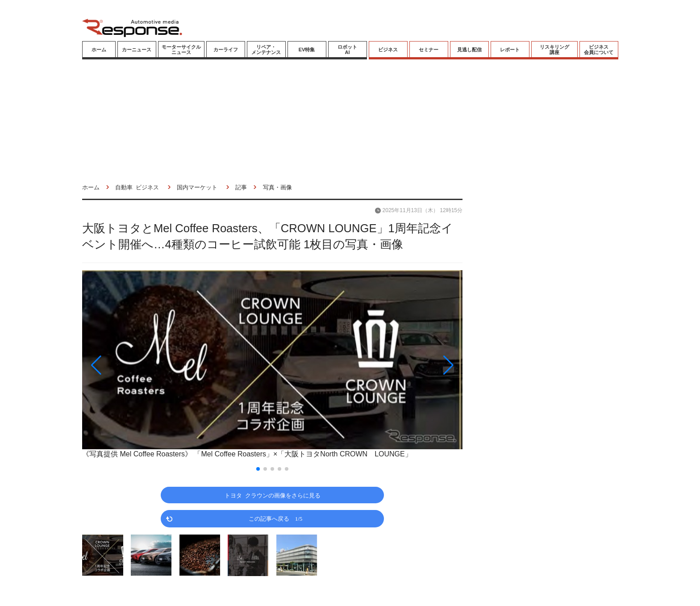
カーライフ (226, 50)
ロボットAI (347, 50)
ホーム (99, 50)
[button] (139, 365)
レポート (510, 50)
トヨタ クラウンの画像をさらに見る (273, 495)
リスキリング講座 (554, 50)
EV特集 (307, 50)
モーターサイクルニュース (181, 50)
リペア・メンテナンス (266, 50)
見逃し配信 (469, 50)
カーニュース (137, 50)
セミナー (429, 50)
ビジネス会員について (599, 50)
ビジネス (388, 50)
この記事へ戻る (276, 518)
